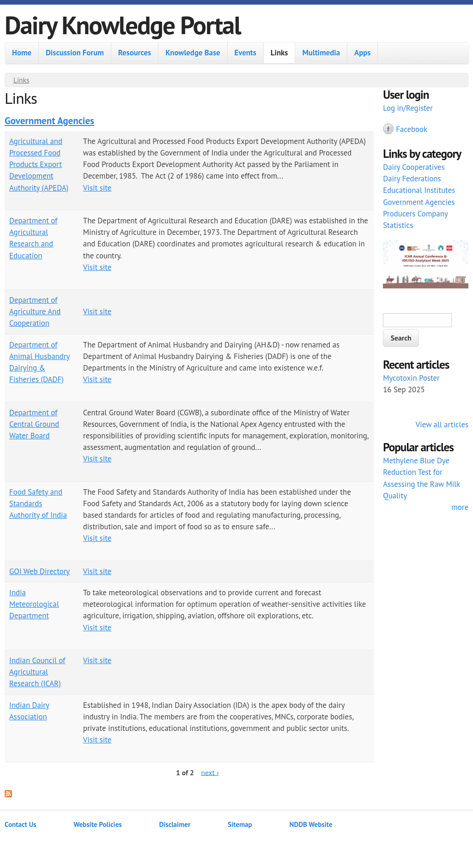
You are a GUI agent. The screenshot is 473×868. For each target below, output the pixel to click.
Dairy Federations (412, 179)
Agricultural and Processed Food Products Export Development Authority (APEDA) (39, 165)
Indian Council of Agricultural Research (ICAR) (37, 672)
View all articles (442, 425)
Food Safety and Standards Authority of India (38, 503)
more (460, 507)
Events (246, 53)
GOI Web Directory (39, 571)
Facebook (412, 129)
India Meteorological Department (34, 604)
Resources (135, 53)
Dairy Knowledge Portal (123, 25)
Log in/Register (408, 108)
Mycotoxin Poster (411, 378)
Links (279, 53)
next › (210, 772)
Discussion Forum (75, 53)
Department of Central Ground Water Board (34, 424)
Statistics (398, 225)
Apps (362, 53)
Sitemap (240, 824)
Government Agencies (49, 121)
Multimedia (321, 53)
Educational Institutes (419, 190)
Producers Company (415, 214)
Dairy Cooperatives (414, 167)
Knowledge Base (193, 53)
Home (22, 53)
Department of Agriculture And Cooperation (35, 311)
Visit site (97, 188)
